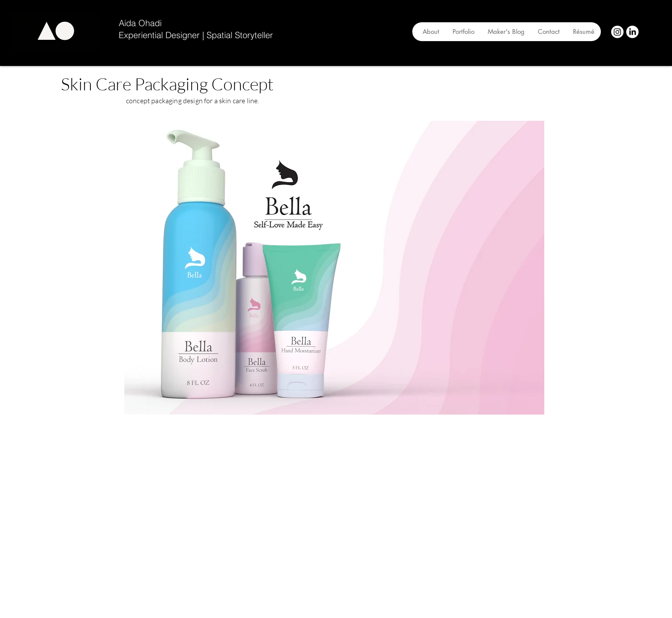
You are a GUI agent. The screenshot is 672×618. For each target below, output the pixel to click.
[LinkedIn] (632, 32)
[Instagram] (617, 32)
